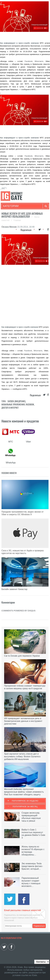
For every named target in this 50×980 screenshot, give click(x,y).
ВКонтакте (39, 61)
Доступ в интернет (10, 408)
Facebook (29, 61)
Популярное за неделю (25, 801)
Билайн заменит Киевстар (14, 589)
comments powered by (18, 611)
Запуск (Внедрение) (16, 401)
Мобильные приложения (13, 404)
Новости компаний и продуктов (20, 421)
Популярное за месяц (25, 806)
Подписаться (39, 926)
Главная (17, 220)
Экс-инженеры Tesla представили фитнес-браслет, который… (32, 866)
